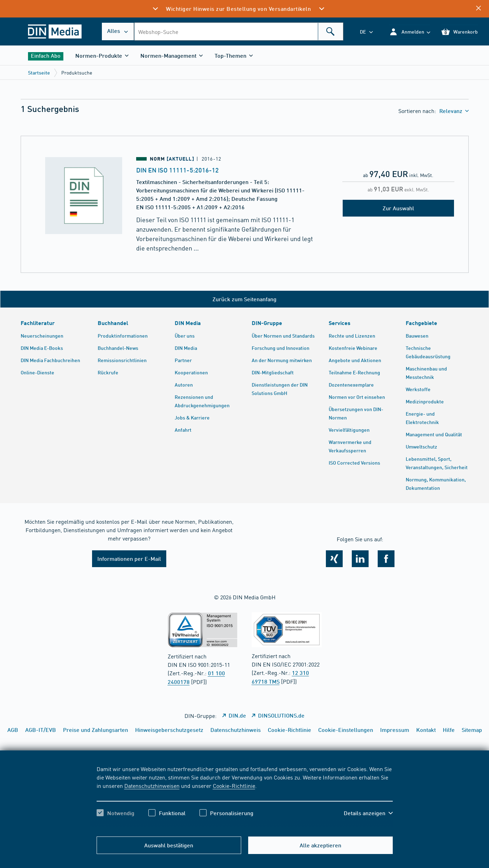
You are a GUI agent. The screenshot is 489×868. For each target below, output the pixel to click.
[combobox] (239, 31)
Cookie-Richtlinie (234, 785)
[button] (410, 32)
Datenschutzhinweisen (152, 785)
